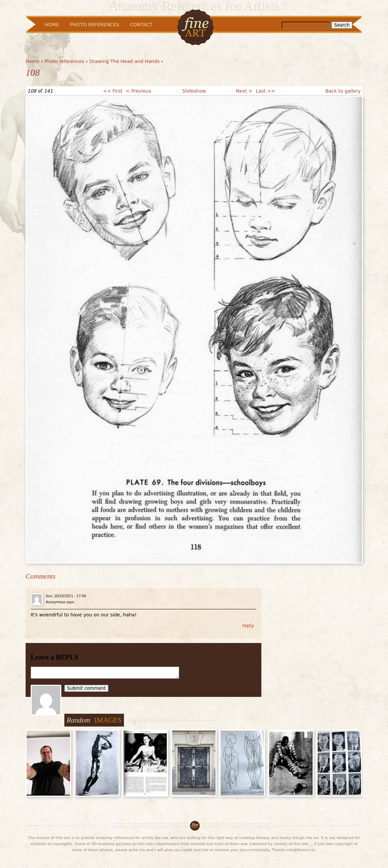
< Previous (139, 91)
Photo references (64, 61)
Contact (141, 25)
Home (33, 61)
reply (248, 625)
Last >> (265, 91)
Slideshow (194, 91)
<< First (113, 91)
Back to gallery (343, 91)
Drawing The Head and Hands (124, 61)
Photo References (95, 25)
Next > (244, 91)
